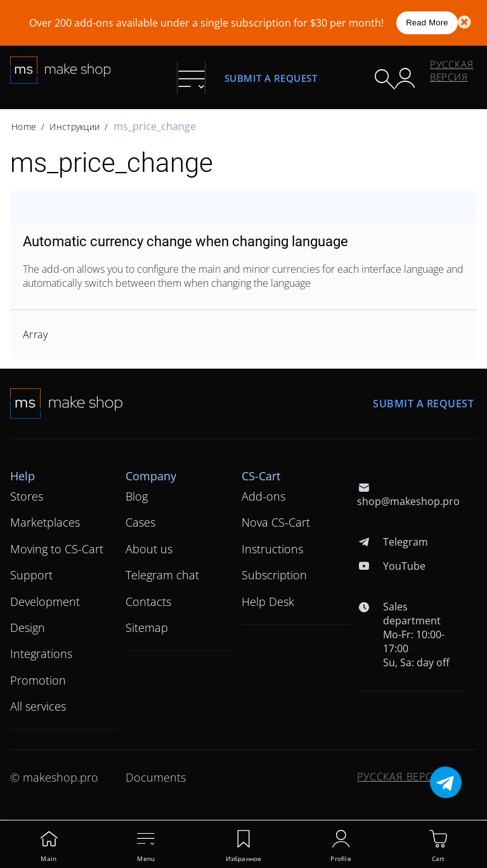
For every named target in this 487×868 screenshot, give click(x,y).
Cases (140, 522)
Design (28, 628)
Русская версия (452, 70)
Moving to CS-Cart (57, 549)
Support (31, 575)
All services (38, 706)
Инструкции (75, 127)
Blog (137, 496)
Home (24, 127)
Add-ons (263, 496)
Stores (27, 496)
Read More (427, 23)
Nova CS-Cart (276, 522)
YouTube (391, 566)
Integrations (41, 654)
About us (149, 549)
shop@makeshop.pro (408, 494)
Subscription (274, 575)
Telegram (392, 542)
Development (45, 602)
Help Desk (268, 602)
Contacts (148, 602)
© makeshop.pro (54, 777)
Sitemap (147, 628)
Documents (156, 777)
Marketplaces (45, 522)
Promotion (38, 680)
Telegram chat (162, 575)
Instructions (272, 549)
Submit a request (271, 78)
